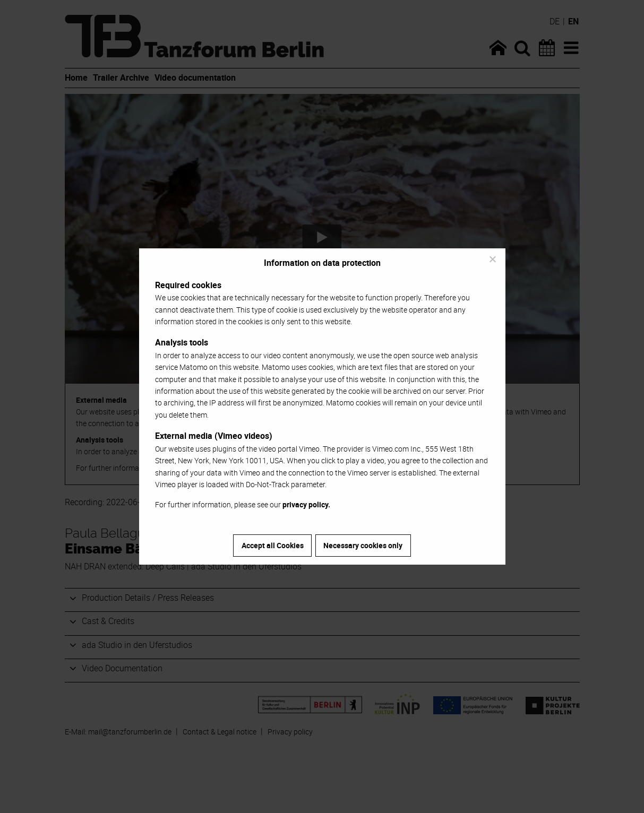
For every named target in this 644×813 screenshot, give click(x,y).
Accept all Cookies (273, 545)
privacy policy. (306, 504)
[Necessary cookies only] (492, 259)
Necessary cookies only (363, 545)
